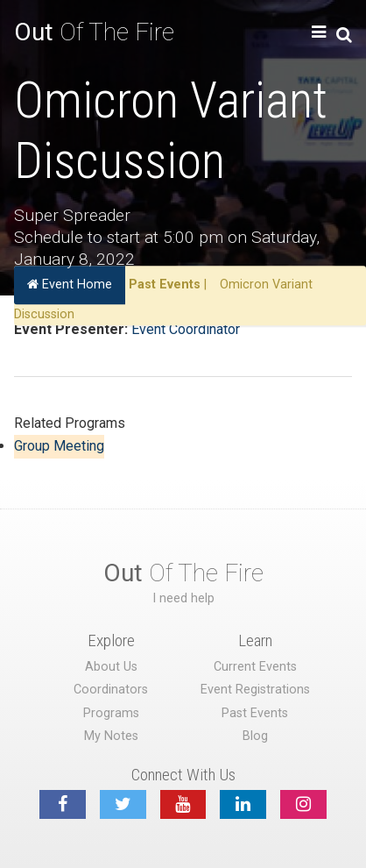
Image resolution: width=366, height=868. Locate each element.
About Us (111, 667)
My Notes (111, 736)
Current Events (255, 667)
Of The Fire (94, 32)
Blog (255, 736)
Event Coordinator (186, 329)
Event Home (70, 285)
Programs (111, 713)
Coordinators (111, 690)
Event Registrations (255, 690)
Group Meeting (59, 446)
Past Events (165, 285)
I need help (183, 598)
